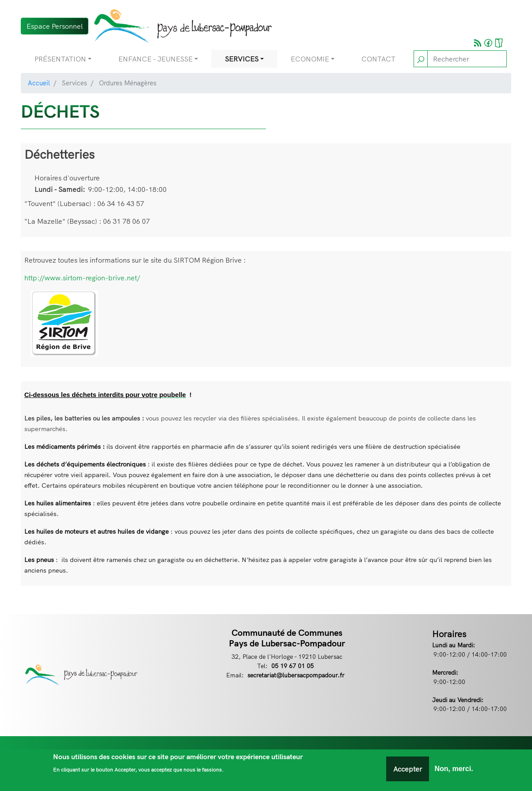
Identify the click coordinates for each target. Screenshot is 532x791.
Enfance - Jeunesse (156, 59)
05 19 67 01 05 (293, 666)
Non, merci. (454, 771)
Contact (378, 59)
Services (242, 59)
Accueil (39, 83)
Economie (310, 59)
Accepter (408, 772)
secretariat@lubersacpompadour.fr (296, 675)
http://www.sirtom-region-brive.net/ (82, 278)
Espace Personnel (55, 26)
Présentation (60, 59)
